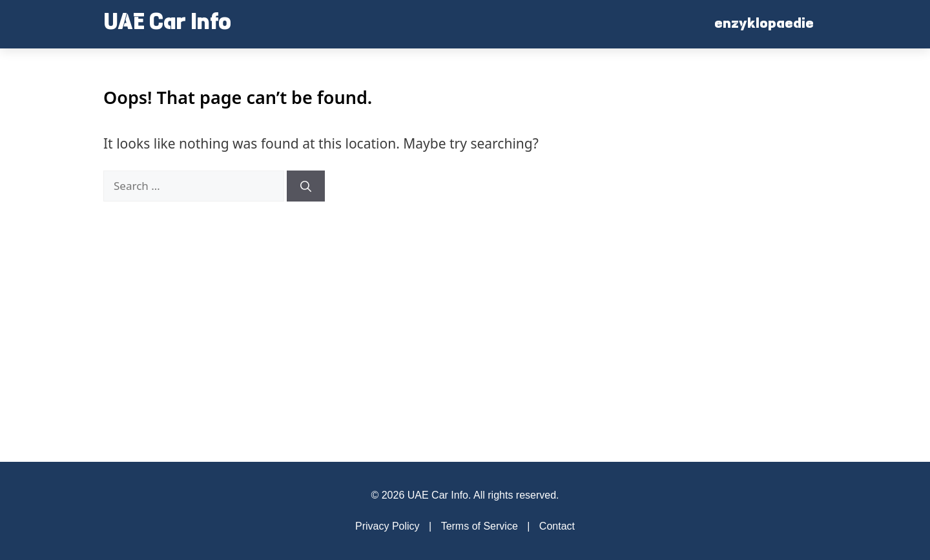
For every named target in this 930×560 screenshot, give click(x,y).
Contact (557, 526)
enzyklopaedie (764, 25)
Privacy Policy (387, 526)
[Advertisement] (730, 255)
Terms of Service (480, 526)
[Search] (306, 186)
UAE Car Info (167, 24)
